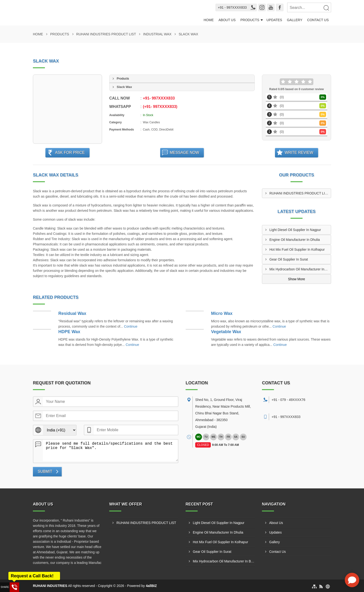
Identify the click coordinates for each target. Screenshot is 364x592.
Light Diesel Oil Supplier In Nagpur (295, 230)
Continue (131, 326)
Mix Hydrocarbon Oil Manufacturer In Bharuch (300, 269)
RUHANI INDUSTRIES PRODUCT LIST (106, 34)
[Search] (326, 8)
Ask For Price (70, 153)
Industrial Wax (157, 34)
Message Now (185, 153)
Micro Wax (222, 313)
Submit (45, 471)
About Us (227, 20)
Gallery (295, 20)
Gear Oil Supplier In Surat (289, 259)
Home (209, 20)
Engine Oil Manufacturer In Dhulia (295, 240)
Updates (274, 20)
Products (250, 20)
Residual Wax (72, 313)
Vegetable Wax (226, 332)
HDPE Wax (69, 332)
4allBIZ (151, 586)
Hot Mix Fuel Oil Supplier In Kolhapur (297, 249)
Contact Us (318, 20)
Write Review (299, 153)
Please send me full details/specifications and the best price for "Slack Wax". (110, 450)
